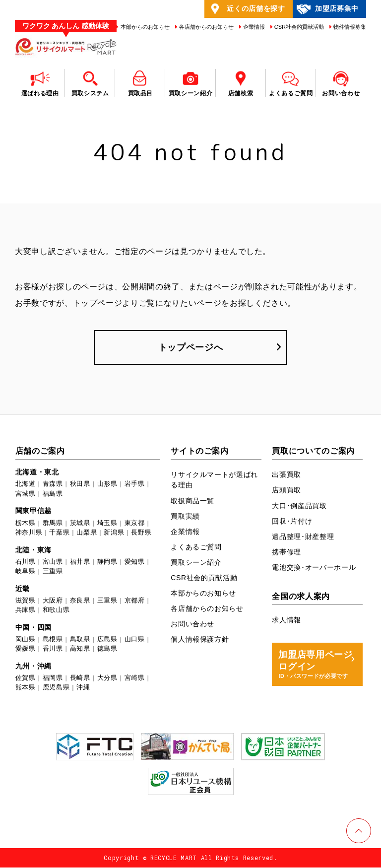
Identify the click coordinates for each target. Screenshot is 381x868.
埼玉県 (107, 523)
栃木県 (26, 523)
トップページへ (191, 347)
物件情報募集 (349, 27)
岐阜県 (26, 571)
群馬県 (53, 523)
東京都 (135, 523)
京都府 (135, 601)
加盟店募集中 (327, 9)
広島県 (107, 639)
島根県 (53, 639)
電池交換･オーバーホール (314, 568)
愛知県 (135, 562)
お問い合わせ (192, 624)
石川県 (26, 562)
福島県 (53, 494)
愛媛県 (26, 649)
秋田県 (80, 485)
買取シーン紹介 (196, 563)
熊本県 (26, 688)
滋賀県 (26, 601)
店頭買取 (286, 491)
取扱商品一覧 (192, 501)
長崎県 (80, 678)
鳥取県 (80, 639)
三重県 (53, 571)
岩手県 (135, 485)
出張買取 (286, 475)
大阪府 (53, 601)
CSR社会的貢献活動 (298, 27)
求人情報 (286, 620)
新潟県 (114, 533)
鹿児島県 (56, 688)
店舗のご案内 (40, 452)
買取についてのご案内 (313, 452)
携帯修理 (286, 552)
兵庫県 (26, 610)
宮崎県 (135, 678)
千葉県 (59, 533)
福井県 (80, 562)
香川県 (53, 649)
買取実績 (185, 517)
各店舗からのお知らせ (206, 27)
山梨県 (87, 533)
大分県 (107, 678)
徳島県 (107, 649)
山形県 (107, 485)
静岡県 (107, 562)
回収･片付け (292, 522)
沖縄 (83, 688)
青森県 (53, 485)
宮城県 (26, 494)
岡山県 (26, 639)
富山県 (53, 562)
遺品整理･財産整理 (303, 537)
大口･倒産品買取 (299, 506)
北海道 (26, 485)
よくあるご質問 (196, 547)
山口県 (135, 639)
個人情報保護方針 (200, 640)
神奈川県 (29, 533)
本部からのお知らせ (144, 27)
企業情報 (253, 27)
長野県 (141, 533)
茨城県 (80, 523)
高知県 (80, 649)
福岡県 (53, 678)
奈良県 (80, 601)
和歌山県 (56, 610)
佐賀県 (26, 678)
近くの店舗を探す (246, 9)
